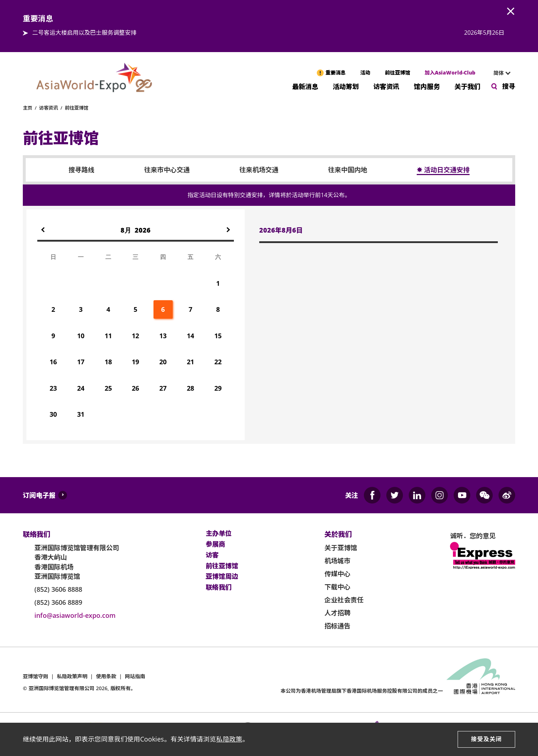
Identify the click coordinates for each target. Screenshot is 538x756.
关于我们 (467, 86)
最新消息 (305, 86)
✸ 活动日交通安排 (443, 170)
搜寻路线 (81, 170)
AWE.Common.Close (511, 12)
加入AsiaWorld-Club (450, 73)
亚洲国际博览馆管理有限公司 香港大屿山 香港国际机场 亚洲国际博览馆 (77, 562)
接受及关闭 (486, 739)
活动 (365, 73)
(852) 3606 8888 (58, 589)
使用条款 (106, 676)
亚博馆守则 (35, 676)
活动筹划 (346, 86)
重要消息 (336, 73)
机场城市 (337, 561)
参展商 (215, 544)
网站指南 (135, 676)
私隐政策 (229, 739)
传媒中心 (337, 574)
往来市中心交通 (167, 170)
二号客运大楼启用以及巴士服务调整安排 (84, 33)
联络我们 (219, 587)
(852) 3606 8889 (58, 602)
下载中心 (337, 587)
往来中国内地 (348, 170)
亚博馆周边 (222, 577)
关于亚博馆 (341, 548)
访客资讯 (386, 86)
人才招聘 (337, 613)
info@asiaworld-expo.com (75, 615)
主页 (28, 108)
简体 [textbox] (499, 73)
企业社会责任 (344, 600)
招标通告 (337, 626)
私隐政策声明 (72, 676)
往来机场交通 (259, 170)
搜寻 (509, 86)
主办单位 (219, 534)
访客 (212, 555)
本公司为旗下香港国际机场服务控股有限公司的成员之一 (362, 691)
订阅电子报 (39, 495)
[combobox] (499, 73)
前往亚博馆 (398, 73)
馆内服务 (427, 86)
